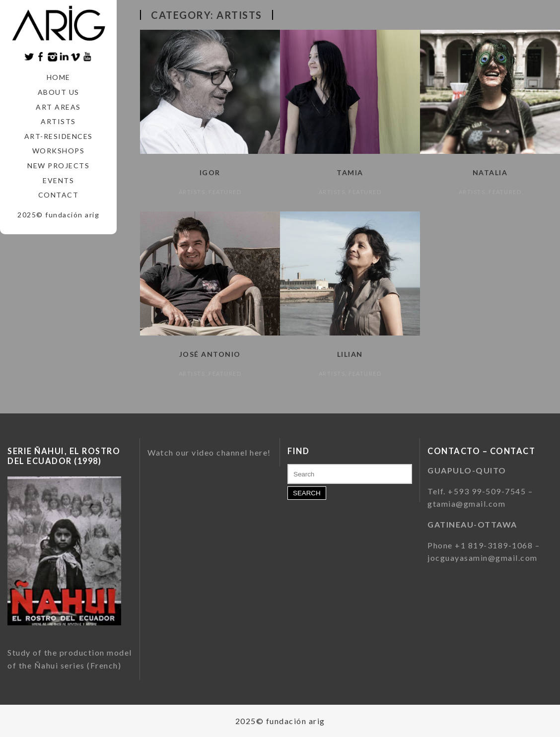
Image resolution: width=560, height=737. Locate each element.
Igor (210, 172)
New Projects (58, 166)
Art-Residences (59, 136)
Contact (59, 195)
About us (59, 92)
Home (59, 77)
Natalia (490, 172)
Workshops (59, 151)
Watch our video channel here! (209, 452)
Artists (58, 121)
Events (58, 180)
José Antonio (210, 354)
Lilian (350, 354)
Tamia (350, 172)
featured (225, 192)
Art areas (58, 107)
